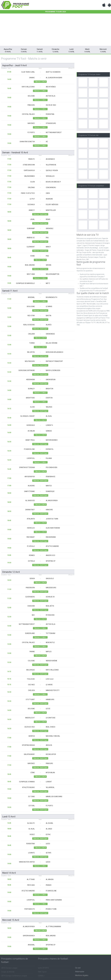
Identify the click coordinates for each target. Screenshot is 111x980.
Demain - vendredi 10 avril (15, 153)
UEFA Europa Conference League (14, 976)
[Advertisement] (56, 30)
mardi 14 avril (9, 873)
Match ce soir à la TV (88, 235)
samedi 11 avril (10, 291)
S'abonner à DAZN (40, 82)
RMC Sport (42, 972)
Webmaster (80, 972)
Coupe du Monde (8, 972)
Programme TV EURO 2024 (55, 12)
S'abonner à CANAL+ (40, 91)
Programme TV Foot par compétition (91, 186)
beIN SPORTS (43, 968)
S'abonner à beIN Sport (40, 214)
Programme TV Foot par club (89, 135)
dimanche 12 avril (11, 572)
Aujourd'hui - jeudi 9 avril (14, 65)
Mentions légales (82, 975)
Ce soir (78, 968)
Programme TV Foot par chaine (89, 74)
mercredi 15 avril (11, 920)
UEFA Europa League (9, 968)
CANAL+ (41, 976)
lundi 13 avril (9, 817)
